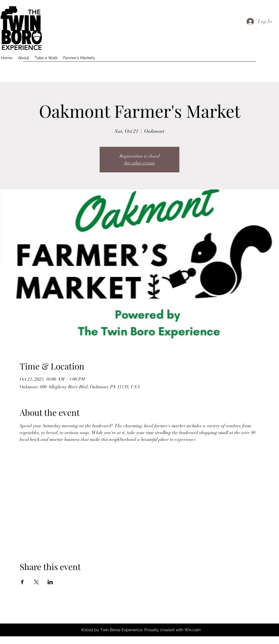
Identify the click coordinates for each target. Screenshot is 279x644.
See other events (139, 163)
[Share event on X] (36, 582)
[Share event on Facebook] (22, 582)
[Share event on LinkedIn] (50, 582)
